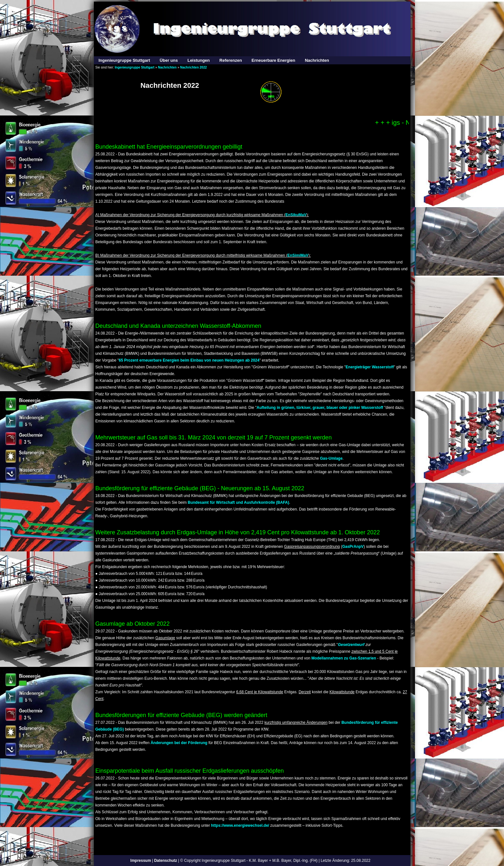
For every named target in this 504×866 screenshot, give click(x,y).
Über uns (169, 60)
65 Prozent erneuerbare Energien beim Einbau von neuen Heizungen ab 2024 (189, 360)
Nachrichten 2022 (193, 67)
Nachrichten (317, 60)
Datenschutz (165, 861)
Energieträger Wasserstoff (370, 367)
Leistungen (198, 60)
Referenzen (231, 60)
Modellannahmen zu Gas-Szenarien (344, 658)
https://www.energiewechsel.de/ (240, 825)
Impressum (141, 861)
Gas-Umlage (331, 458)
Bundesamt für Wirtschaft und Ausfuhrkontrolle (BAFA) (238, 502)
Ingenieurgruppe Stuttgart (124, 60)
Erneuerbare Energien (274, 60)
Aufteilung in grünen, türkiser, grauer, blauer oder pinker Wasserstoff (320, 408)
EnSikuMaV (296, 215)
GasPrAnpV (353, 547)
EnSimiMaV (298, 255)
